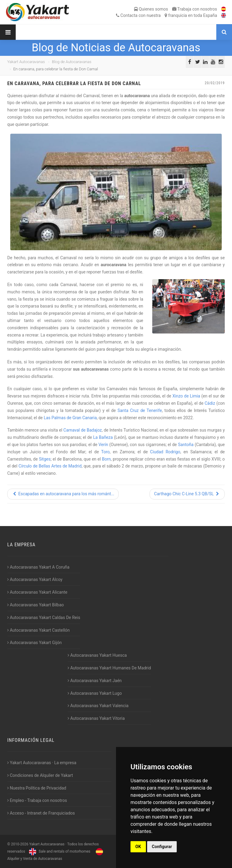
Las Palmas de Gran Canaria (70, 418)
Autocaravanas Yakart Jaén (95, 681)
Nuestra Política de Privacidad (37, 788)
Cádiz (210, 403)
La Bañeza (103, 437)
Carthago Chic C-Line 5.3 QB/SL (187, 494)
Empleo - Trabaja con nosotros (37, 800)
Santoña (186, 445)
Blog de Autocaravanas (72, 62)
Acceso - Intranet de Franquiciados (41, 813)
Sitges (45, 459)
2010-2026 (19, 844)
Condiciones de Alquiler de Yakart (40, 775)
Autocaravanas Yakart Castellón (39, 630)
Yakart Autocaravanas (26, 62)
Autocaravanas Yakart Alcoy (35, 579)
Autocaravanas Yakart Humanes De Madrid (109, 668)
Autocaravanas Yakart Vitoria (96, 718)
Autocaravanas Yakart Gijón (34, 643)
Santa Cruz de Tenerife (140, 410)
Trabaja (195, 9)
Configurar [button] (162, 847)
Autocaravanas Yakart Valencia (98, 706)
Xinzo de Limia (186, 396)
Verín (103, 445)
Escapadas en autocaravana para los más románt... (63, 494)
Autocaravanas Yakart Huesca (97, 655)
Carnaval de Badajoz (83, 430)
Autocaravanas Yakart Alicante (37, 592)
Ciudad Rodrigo (165, 452)
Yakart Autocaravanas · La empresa (42, 763)
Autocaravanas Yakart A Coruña (38, 567)
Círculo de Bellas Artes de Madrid (50, 466)
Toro (105, 452)
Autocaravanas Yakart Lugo (95, 693)
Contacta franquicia (166, 15)
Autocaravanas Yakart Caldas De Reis (44, 617)
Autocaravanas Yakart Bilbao (35, 605)
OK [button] (138, 847)
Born (106, 459)
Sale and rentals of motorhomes (59, 851)
